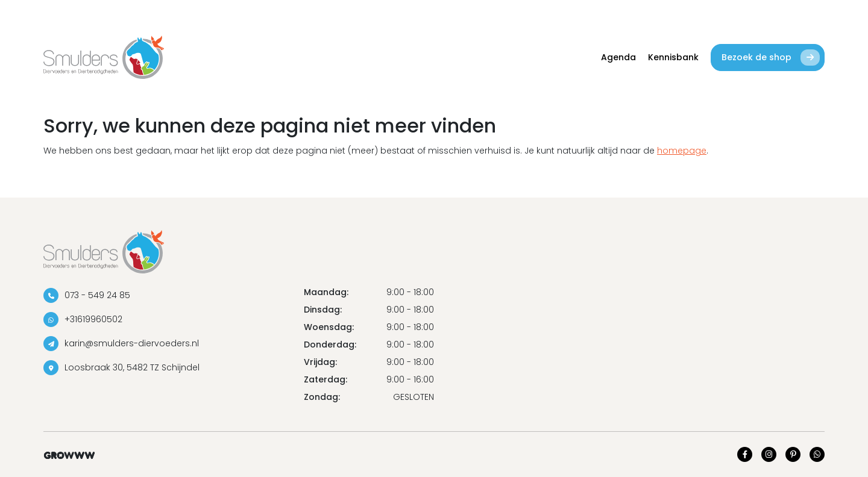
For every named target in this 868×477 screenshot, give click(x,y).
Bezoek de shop (771, 58)
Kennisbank (673, 57)
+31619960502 (83, 320)
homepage (682, 151)
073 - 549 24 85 (87, 295)
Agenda (618, 57)
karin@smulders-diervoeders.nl (121, 344)
